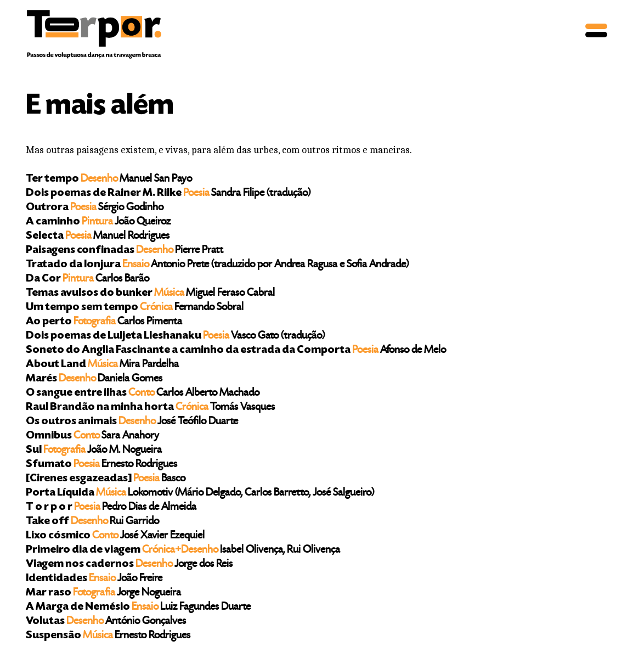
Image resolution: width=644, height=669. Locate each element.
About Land (102, 365)
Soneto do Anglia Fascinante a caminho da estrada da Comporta (236, 350)
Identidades (94, 579)
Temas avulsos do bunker (150, 293)
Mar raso (103, 593)
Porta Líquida (200, 493)
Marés (94, 379)
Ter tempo (109, 179)
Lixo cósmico (115, 536)
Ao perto (104, 322)
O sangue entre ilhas (143, 393)
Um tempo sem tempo (135, 308)
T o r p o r (111, 507)
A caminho (98, 222)
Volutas (106, 622)
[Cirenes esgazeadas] (106, 479)
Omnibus (92, 436)
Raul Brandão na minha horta (150, 407)
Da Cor (87, 279)
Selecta (98, 236)
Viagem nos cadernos (129, 564)
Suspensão (108, 636)
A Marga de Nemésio (138, 607)
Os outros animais (132, 422)
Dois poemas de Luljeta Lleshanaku (175, 336)
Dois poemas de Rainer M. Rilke (168, 193)
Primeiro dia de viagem (183, 550)
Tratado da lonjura (217, 265)
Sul (94, 450)
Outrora (95, 208)
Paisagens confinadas (125, 251)
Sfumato (101, 465)
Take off (92, 522)
